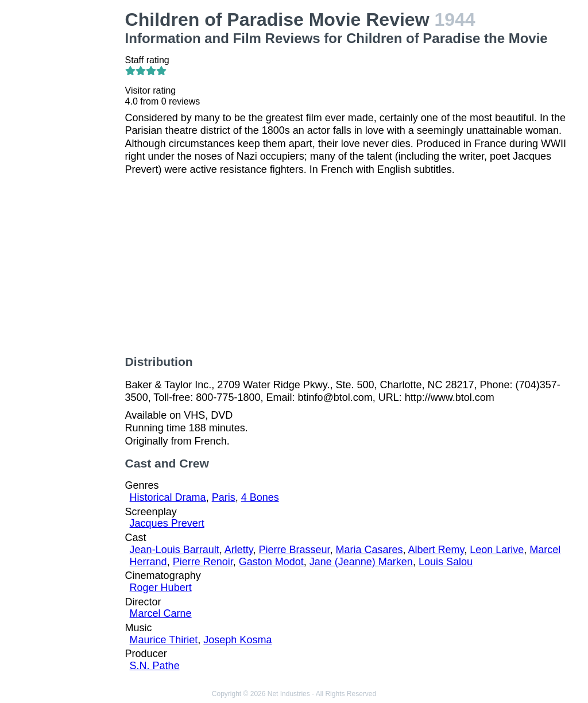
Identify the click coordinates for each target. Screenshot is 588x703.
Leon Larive (497, 550)
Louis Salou (446, 562)
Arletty (239, 550)
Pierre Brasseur (294, 550)
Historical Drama (168, 497)
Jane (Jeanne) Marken (361, 562)
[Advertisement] (65, 181)
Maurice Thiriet (164, 640)
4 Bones (260, 497)
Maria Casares (369, 550)
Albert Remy (436, 550)
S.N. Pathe (155, 666)
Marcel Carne (161, 613)
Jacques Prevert (167, 523)
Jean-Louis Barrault (175, 550)
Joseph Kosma (237, 640)
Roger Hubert (161, 588)
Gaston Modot (271, 562)
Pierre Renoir (203, 562)
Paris (224, 497)
